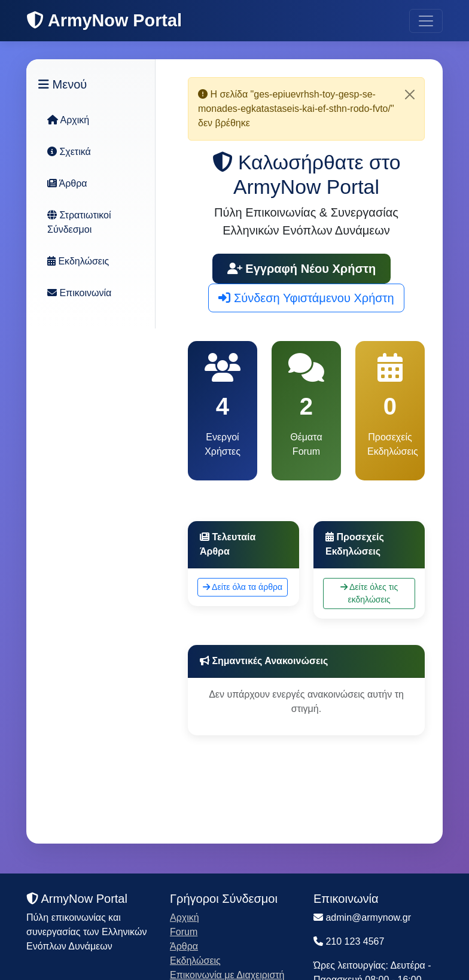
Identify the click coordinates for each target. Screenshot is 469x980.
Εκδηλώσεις (78, 261)
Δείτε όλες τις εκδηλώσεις (369, 593)
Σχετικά (69, 152)
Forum (184, 932)
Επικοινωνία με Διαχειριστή (227, 975)
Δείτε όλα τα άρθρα (243, 587)
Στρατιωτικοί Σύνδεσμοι (79, 222)
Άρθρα (67, 183)
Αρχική (68, 120)
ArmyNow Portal (104, 20)
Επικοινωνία (79, 293)
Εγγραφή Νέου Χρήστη (302, 269)
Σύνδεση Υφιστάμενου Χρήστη (306, 298)
